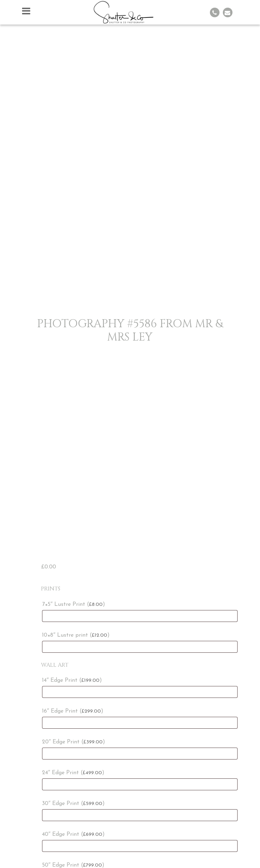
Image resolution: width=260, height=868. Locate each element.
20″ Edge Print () (74, 742)
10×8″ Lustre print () (76, 635)
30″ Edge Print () (73, 804)
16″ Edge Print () (73, 711)
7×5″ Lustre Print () (74, 604)
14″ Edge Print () (72, 680)
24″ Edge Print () (73, 773)
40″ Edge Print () (73, 834)
